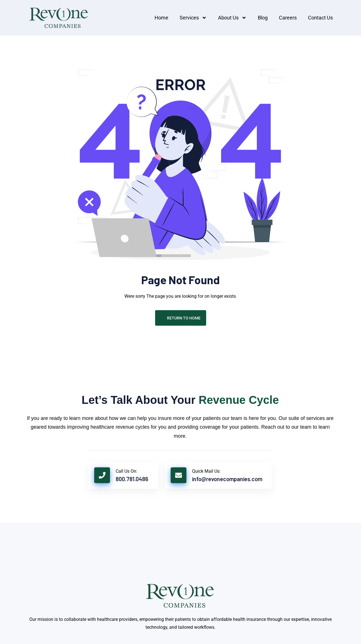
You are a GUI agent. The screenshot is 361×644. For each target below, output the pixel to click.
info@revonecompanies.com (227, 479)
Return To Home (181, 318)
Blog (263, 18)
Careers (288, 18)
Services (193, 18)
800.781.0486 (132, 479)
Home (161, 18)
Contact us (320, 18)
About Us (232, 18)
